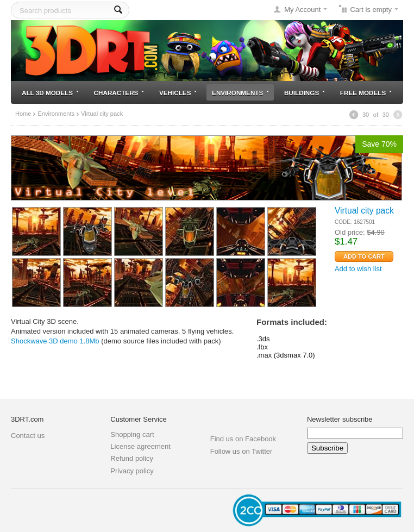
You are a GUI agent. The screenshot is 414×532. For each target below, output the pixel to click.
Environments (240, 93)
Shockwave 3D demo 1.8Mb (55, 341)
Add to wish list (358, 269)
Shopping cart (132, 434)
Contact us (28, 436)
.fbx (262, 347)
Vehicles (178, 93)
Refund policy (132, 458)
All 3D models (50, 93)
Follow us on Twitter (242, 451)
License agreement (140, 446)
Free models (366, 93)
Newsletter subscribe (340, 419)
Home (23, 114)
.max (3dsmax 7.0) (286, 355)
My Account (302, 10)
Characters (119, 93)
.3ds (263, 339)
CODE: (343, 222)
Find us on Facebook (243, 439)
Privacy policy (132, 471)
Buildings (305, 93)
